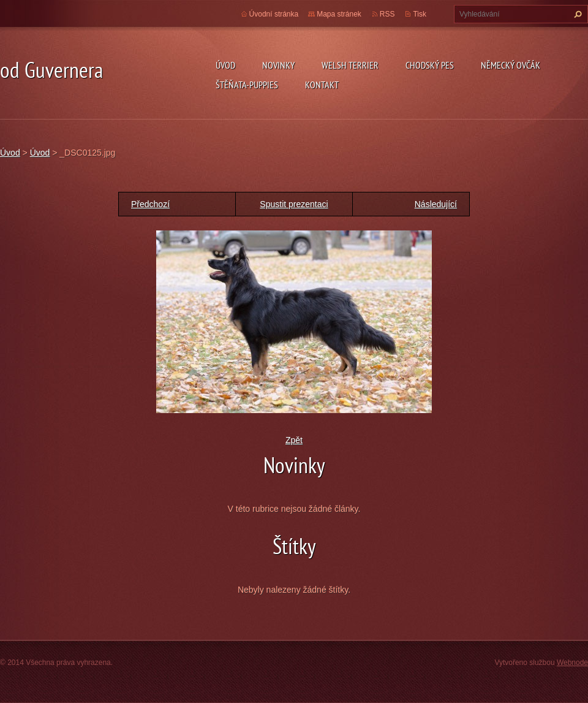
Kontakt (322, 85)
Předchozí (150, 204)
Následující (436, 204)
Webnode (572, 663)
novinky (278, 65)
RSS (387, 14)
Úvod (225, 65)
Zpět (294, 440)
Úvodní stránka (274, 14)
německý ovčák (511, 65)
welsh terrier (350, 65)
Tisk (420, 14)
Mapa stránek (339, 14)
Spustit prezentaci (294, 204)
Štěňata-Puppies (247, 85)
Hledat (576, 14)
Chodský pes (430, 65)
